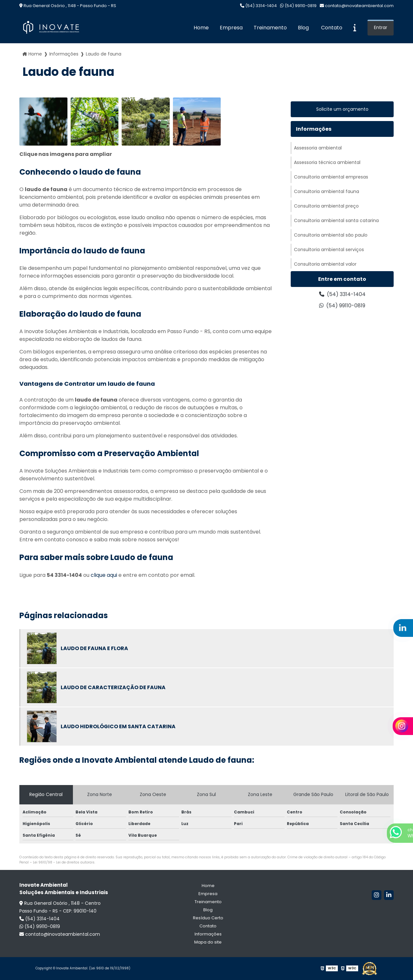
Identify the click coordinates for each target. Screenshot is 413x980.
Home (201, 28)
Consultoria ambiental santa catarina (336, 220)
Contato (332, 28)
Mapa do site (208, 942)
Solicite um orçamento (342, 109)
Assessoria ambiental (318, 148)
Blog (303, 28)
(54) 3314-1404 (258, 6)
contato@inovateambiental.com (357, 6)
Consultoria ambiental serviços (329, 250)
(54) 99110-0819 (298, 6)
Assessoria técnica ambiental (327, 162)
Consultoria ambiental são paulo (331, 235)
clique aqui (104, 575)
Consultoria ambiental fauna (327, 191)
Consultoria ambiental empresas (331, 177)
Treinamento (270, 28)
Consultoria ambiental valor (325, 264)
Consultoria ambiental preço (326, 206)
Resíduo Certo (208, 918)
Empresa (231, 28)
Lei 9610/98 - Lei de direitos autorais (64, 862)
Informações (64, 54)
